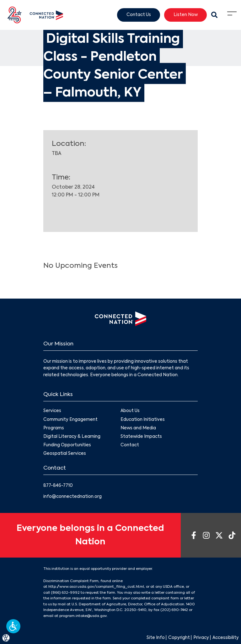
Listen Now (186, 15)
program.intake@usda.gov (83, 616)
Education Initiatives (143, 419)
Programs (54, 428)
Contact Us (139, 15)
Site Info (156, 638)
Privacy (201, 638)
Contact (130, 445)
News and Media (138, 428)
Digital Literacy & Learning (72, 437)
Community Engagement (70, 419)
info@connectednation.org (72, 497)
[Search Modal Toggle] (214, 15)
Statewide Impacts (141, 437)
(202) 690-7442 (174, 610)
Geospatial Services (65, 454)
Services (52, 411)
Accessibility (226, 638)
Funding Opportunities (67, 445)
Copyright (179, 638)
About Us (130, 411)
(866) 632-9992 (65, 593)
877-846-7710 (58, 486)
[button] (13, 626)
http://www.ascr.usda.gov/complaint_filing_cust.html (96, 587)
